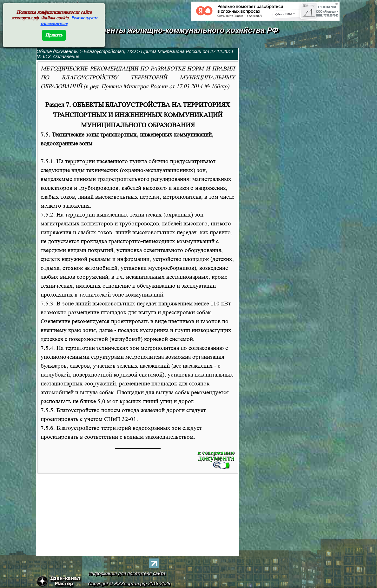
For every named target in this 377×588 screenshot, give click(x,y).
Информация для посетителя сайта (127, 573)
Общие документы (57, 51)
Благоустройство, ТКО (110, 51)
